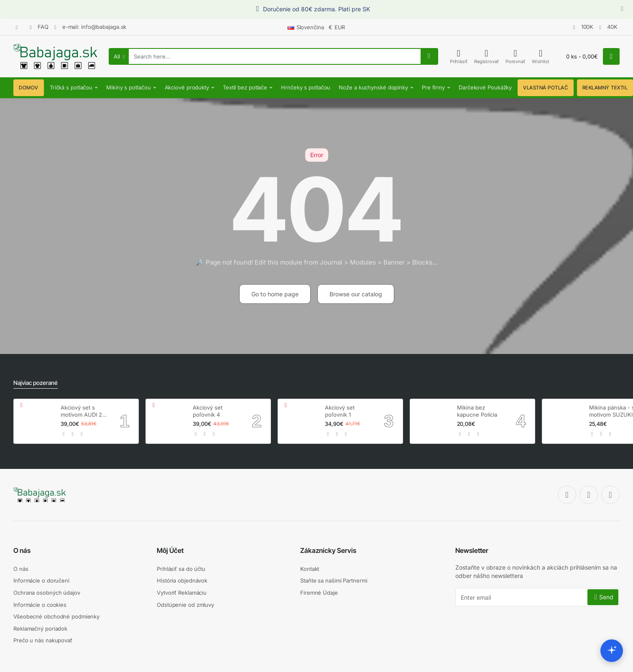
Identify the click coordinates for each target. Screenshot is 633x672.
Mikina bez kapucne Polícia (477, 411)
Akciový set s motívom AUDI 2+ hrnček (83, 411)
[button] (64, 434)
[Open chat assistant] (612, 651)
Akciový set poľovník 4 (208, 411)
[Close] (622, 9)
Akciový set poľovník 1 (340, 411)
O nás (22, 550)
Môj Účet (170, 550)
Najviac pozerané (36, 383)
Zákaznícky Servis (328, 550)
